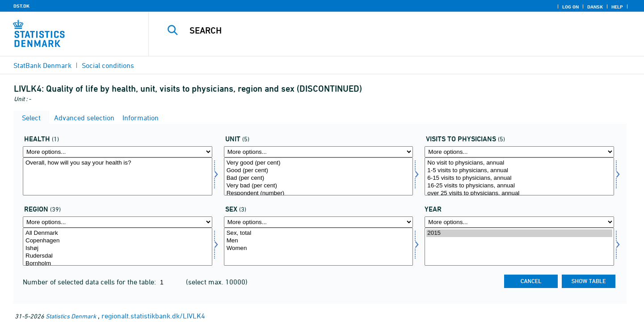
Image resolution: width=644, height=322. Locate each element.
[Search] (381, 30)
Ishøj (118, 248)
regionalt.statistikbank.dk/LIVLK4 (153, 316)
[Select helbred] (118, 176)
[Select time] (519, 247)
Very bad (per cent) (319, 186)
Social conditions (108, 65)
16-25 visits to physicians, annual (519, 186)
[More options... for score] (319, 152)
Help (617, 7)
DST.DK (21, 6)
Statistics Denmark (71, 316)
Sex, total (319, 233)
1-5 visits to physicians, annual (519, 171)
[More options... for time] (519, 222)
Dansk (595, 7)
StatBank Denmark (42, 65)
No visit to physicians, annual (519, 163)
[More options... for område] (118, 222)
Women (319, 248)
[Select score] (319, 176)
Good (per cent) (319, 171)
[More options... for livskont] (519, 152)
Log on (570, 7)
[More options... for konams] (319, 222)
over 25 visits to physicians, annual (519, 193)
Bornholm (118, 264)
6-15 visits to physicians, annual (519, 178)
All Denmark (118, 233)
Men (319, 241)
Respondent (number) (319, 193)
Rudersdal (118, 256)
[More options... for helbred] (118, 152)
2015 (519, 233)
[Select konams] (319, 247)
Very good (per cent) (319, 163)
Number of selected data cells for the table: (90, 282)
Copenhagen (118, 241)
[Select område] (118, 247)
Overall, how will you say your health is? (118, 163)
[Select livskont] (519, 176)
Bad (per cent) (319, 178)
